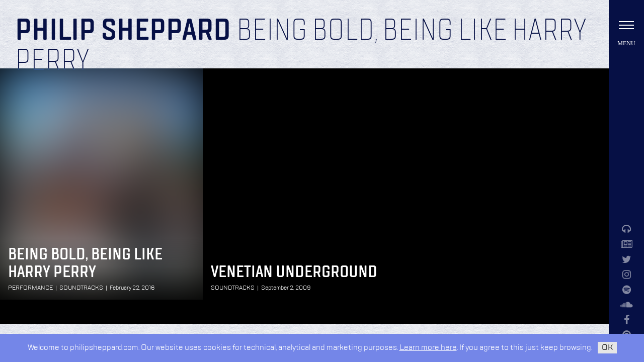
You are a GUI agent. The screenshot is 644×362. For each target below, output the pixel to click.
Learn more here (428, 348)
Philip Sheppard (123, 31)
